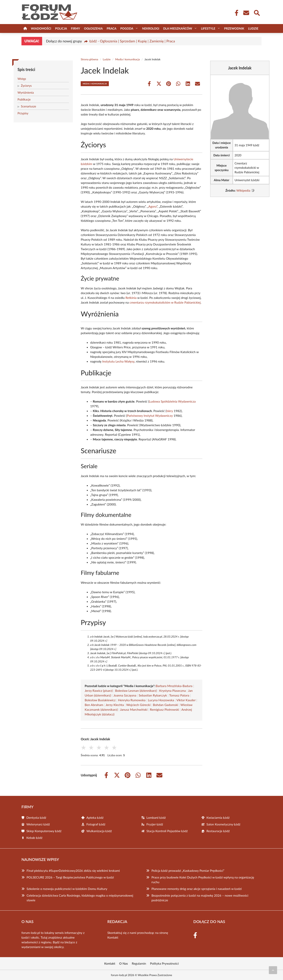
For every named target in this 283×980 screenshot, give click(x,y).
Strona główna (89, 59)
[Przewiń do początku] (273, 970)
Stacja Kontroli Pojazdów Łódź (167, 831)
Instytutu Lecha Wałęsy (118, 361)
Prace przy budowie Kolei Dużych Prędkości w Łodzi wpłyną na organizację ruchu (203, 880)
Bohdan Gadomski (166, 705)
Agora (153, 206)
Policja (61, 28)
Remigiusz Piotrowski (165, 709)
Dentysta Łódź (36, 817)
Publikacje (24, 99)
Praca (111, 28)
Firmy (75, 28)
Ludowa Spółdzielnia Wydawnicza (172, 401)
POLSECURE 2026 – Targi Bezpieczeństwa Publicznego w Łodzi (70, 877)
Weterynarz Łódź (38, 824)
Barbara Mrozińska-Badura (174, 686)
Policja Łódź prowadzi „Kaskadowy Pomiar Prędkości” (188, 870)
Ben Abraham (94, 705)
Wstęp (22, 79)
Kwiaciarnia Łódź (218, 817)
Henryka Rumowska (132, 700)
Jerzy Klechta (115, 705)
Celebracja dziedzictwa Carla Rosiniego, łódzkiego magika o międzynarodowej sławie (80, 898)
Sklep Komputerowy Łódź (44, 831)
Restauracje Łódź (218, 831)
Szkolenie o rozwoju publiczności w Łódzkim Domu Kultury (67, 889)
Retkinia (131, 298)
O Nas (124, 963)
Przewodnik (234, 28)
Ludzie (253, 28)
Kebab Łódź (34, 838)
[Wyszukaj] (257, 12)
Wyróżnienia (26, 92)
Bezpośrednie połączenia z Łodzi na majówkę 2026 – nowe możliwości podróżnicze (200, 898)
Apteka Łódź (95, 817)
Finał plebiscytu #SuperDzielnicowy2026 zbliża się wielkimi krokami (73, 870)
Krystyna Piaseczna (172, 690)
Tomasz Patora (179, 695)
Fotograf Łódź (96, 824)
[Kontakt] (246, 13)
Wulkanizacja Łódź (99, 831)
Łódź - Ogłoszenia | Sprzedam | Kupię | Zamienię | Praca (132, 41)
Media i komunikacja (127, 59)
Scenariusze (28, 106)
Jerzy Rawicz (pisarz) (99, 690)
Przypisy (23, 113)
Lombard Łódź (156, 817)
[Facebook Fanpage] (235, 13)
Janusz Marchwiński (134, 709)
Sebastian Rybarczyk (153, 695)
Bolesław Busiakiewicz (100, 700)
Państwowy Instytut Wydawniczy (150, 415)
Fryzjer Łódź (155, 824)
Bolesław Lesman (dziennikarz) (136, 690)
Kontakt (113, 937)
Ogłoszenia (93, 28)
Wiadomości (41, 28)
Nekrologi (151, 28)
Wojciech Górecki (138, 705)
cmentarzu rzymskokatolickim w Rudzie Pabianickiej (165, 302)
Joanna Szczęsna (125, 695)
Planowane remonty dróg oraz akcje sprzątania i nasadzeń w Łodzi (197, 889)
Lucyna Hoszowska (161, 700)
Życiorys (26, 86)
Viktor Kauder (186, 700)
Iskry (170, 411)
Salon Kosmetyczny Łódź (223, 824)
